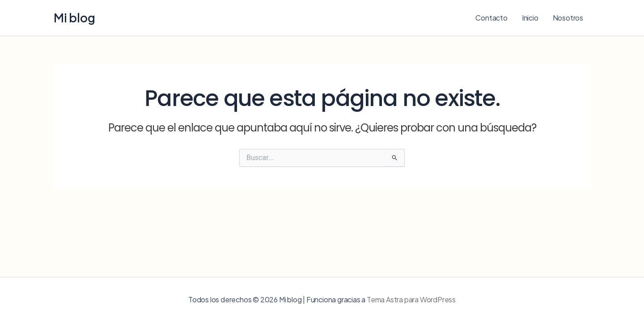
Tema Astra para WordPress (411, 299)
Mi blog (74, 18)
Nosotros (568, 18)
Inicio (530, 18)
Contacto (491, 18)
